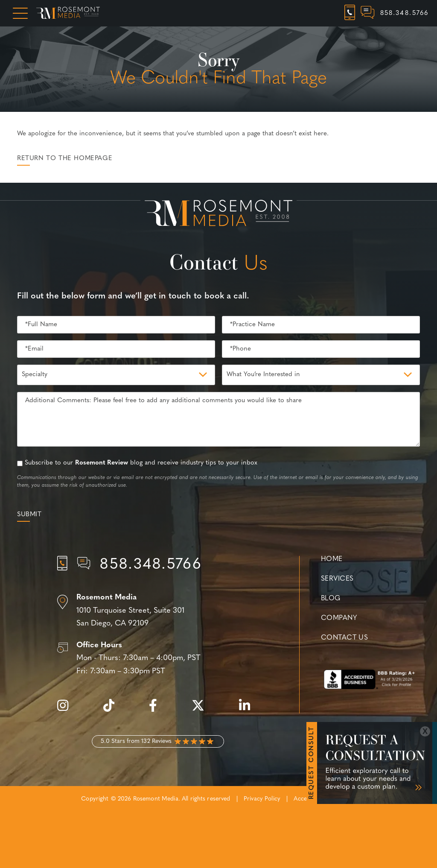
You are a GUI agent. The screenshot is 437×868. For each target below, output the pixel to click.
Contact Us (344, 638)
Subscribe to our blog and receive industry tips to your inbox (141, 463)
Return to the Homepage (65, 159)
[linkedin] (249, 710)
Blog (331, 599)
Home (332, 559)
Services (337, 579)
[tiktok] (113, 710)
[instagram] (67, 710)
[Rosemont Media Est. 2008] (218, 215)
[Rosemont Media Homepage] (68, 13)
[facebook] (157, 710)
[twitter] (202, 710)
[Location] (158, 611)
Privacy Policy (262, 799)
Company (339, 618)
